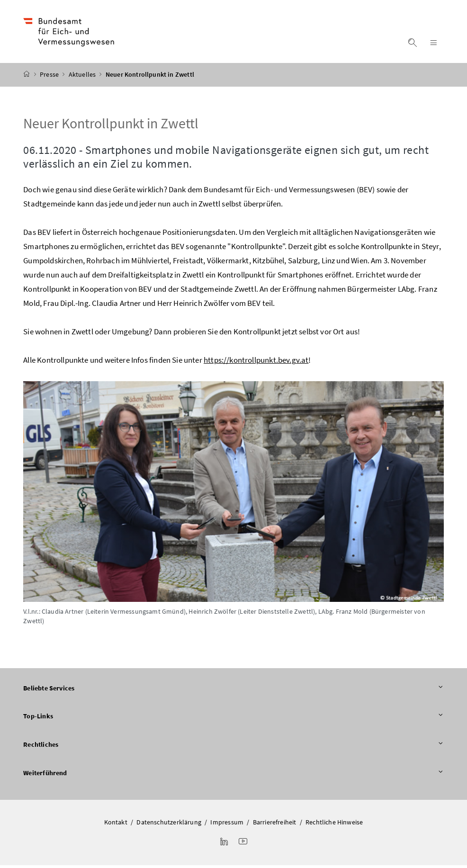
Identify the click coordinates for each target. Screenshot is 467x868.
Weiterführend (233, 776)
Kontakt (116, 825)
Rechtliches (233, 748)
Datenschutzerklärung (169, 825)
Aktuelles (83, 77)
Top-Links (233, 719)
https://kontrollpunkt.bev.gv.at (256, 363)
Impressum (227, 825)
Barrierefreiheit (275, 825)
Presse (50, 77)
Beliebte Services (233, 691)
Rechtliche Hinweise (334, 825)
